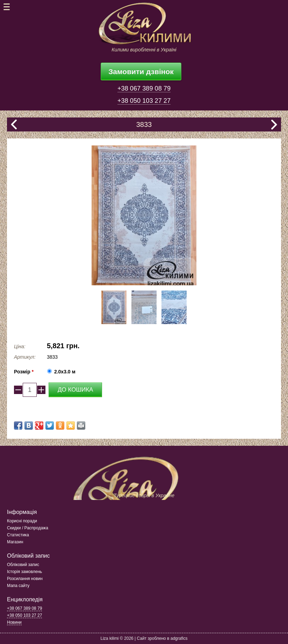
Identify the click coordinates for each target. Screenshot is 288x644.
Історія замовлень (24, 572)
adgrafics (179, 638)
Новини (14, 622)
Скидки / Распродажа (28, 528)
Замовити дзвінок (141, 71)
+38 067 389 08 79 (144, 88)
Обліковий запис (23, 565)
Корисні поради (22, 521)
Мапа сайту (18, 586)
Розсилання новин (25, 579)
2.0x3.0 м (65, 372)
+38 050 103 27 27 (144, 101)
